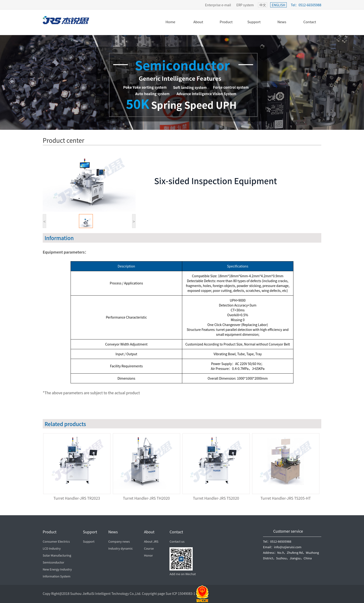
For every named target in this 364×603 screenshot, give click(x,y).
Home (170, 22)
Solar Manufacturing (57, 555)
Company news (119, 541)
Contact (310, 22)
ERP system (245, 5)
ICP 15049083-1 (191, 593)
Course (149, 548)
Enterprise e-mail (218, 5)
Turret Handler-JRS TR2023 (77, 498)
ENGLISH (278, 5)
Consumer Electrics (56, 541)
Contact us (177, 541)
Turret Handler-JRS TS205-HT (286, 498)
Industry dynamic (120, 548)
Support (254, 22)
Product (226, 22)
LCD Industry (52, 548)
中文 (263, 5)
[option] (78, 468)
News (282, 22)
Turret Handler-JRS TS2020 (216, 498)
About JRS (151, 541)
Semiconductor (54, 562)
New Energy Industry (57, 569)
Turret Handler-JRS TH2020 (146, 498)
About (198, 22)
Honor (148, 555)
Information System (57, 576)
